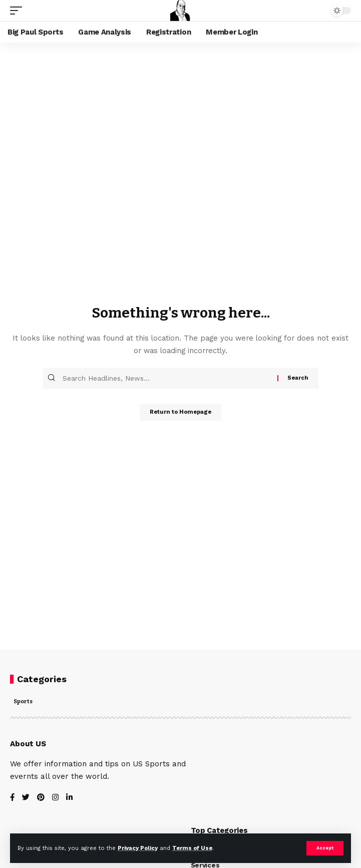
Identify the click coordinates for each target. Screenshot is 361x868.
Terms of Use (192, 848)
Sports (23, 702)
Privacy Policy (138, 848)
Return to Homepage (180, 412)
